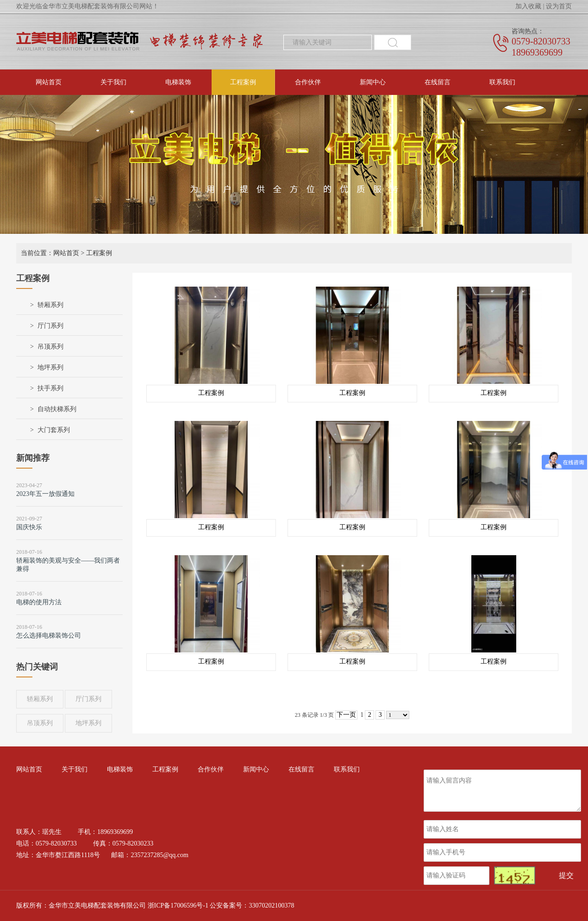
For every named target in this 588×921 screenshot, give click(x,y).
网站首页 (49, 82)
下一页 (346, 715)
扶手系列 (50, 388)
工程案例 (243, 82)
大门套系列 (54, 430)
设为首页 (559, 6)
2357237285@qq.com (160, 855)
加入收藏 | (530, 6)
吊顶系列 (50, 347)
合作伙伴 (308, 82)
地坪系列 (50, 367)
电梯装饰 (178, 82)
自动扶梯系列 (57, 409)
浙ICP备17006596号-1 (178, 905)
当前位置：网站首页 (50, 253)
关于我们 (113, 82)
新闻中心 (373, 82)
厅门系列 (50, 326)
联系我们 (502, 82)
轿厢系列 (50, 305)
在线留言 (438, 82)
